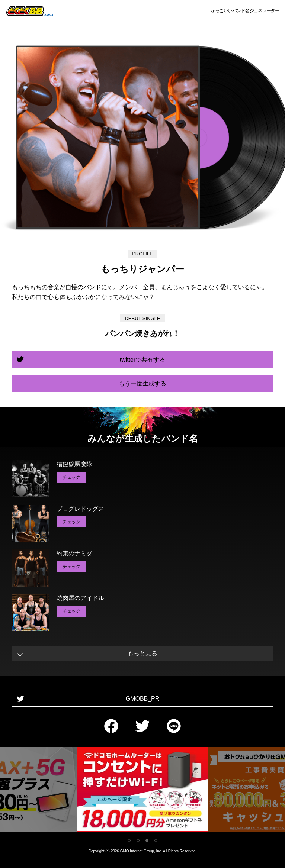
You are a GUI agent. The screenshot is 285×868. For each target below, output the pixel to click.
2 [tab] (138, 840)
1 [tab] (129, 840)
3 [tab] (147, 840)
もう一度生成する (142, 383)
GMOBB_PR (143, 699)
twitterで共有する (143, 360)
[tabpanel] (142, 791)
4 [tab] (156, 840)
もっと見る (142, 653)
